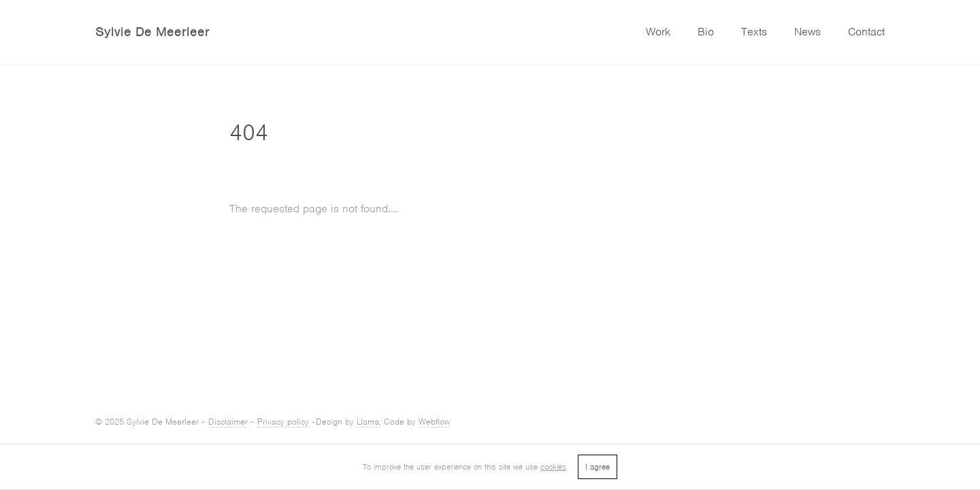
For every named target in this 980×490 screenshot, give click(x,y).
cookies (553, 467)
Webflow (435, 422)
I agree (598, 467)
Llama (368, 422)
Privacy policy (283, 422)
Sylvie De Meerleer (152, 32)
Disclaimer (228, 422)
